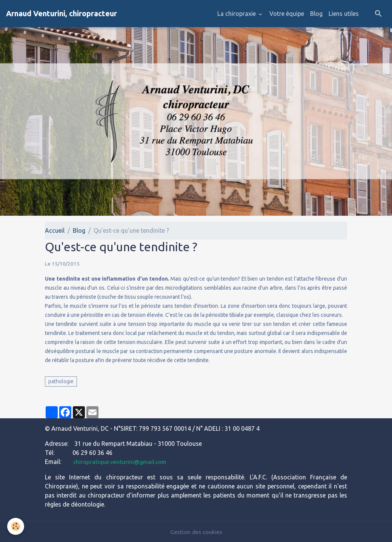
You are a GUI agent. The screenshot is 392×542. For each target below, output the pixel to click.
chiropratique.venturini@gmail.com (121, 462)
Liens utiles (344, 14)
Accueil (55, 230)
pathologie (61, 381)
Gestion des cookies (196, 531)
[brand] (61, 14)
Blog (316, 14)
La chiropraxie (237, 14)
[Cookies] (16, 526)
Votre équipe (287, 14)
